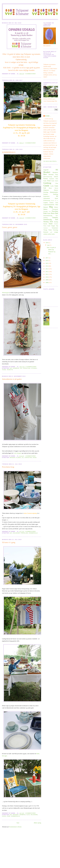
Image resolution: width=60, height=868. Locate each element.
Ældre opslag (37, 823)
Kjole (4, 816)
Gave (56, 181)
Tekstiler (56, 224)
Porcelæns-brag (8, 467)
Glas (28, 815)
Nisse (35, 458)
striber (49, 234)
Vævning (55, 230)
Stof (57, 219)
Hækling (56, 194)
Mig (51, 207)
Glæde (19, 458)
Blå (11, 368)
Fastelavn (52, 179)
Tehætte (10, 370)
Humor (56, 190)
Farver (46, 179)
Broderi (13, 458)
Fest (57, 179)
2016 (47, 261)
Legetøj (46, 203)
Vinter (50, 230)
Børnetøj (51, 174)
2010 (47, 277)
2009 (47, 280)
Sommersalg (33, 533)
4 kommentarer (30, 813)
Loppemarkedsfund (49, 205)
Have (50, 188)
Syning (56, 222)
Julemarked (47, 198)
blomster (46, 232)
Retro (53, 213)
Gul (45, 188)
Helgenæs (17, 533)
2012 (47, 272)
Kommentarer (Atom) (15, 827)
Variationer (55, 228)
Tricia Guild (47, 226)
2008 (47, 282)
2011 (47, 274)
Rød (57, 213)
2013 (47, 269)
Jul (21, 368)
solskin (45, 234)
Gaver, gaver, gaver (10, 227)
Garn (53, 181)
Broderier (55, 172)
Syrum (45, 224)
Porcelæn (24, 533)
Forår (45, 181)
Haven (56, 188)
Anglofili (46, 170)
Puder (49, 213)
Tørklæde (46, 228)
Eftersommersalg (48, 177)
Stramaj (34, 368)
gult (51, 232)
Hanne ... (48, 116)
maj (48, 245)
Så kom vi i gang (9, 542)
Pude (9, 816)
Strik (51, 222)
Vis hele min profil (50, 161)
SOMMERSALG (9, 152)
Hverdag (46, 192)
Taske (4, 370)
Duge (57, 175)
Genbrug (16, 368)
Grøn (56, 186)
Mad (57, 205)
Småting (45, 218)
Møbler (45, 209)
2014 (47, 266)
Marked (46, 207)
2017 (47, 258)
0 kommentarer (30, 74)
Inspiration (46, 196)
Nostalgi (46, 211)
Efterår (56, 177)
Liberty (51, 203)
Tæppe (53, 226)
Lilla (57, 203)
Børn (45, 174)
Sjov (57, 216)
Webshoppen (6, 293)
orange (56, 232)
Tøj (57, 226)
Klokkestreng (47, 200)
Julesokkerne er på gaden (12, 379)
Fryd (49, 181)
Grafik (52, 186)
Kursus (53, 201)
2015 (47, 263)
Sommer (55, 217)
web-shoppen (18, 453)
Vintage (45, 230)
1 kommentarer (30, 456)
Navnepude (55, 209)
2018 (47, 243)
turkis (53, 234)
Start (18, 823)
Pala (50, 211)
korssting (27, 368)
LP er (56, 201)
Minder (56, 207)
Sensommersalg (48, 215)
